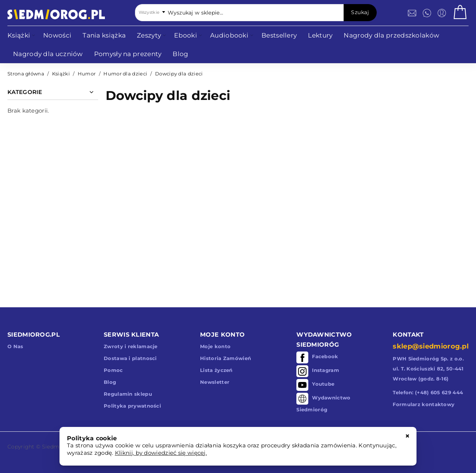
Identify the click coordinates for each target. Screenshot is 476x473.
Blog (110, 382)
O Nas (15, 346)
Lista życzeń (216, 370)
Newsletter (215, 382)
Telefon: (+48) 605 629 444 (428, 392)
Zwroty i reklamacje (131, 346)
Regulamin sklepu (128, 394)
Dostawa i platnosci (130, 358)
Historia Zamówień (226, 358)
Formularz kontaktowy (424, 404)
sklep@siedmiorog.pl (431, 346)
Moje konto (215, 346)
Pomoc (113, 370)
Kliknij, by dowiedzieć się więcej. (161, 453)
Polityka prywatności (132, 406)
